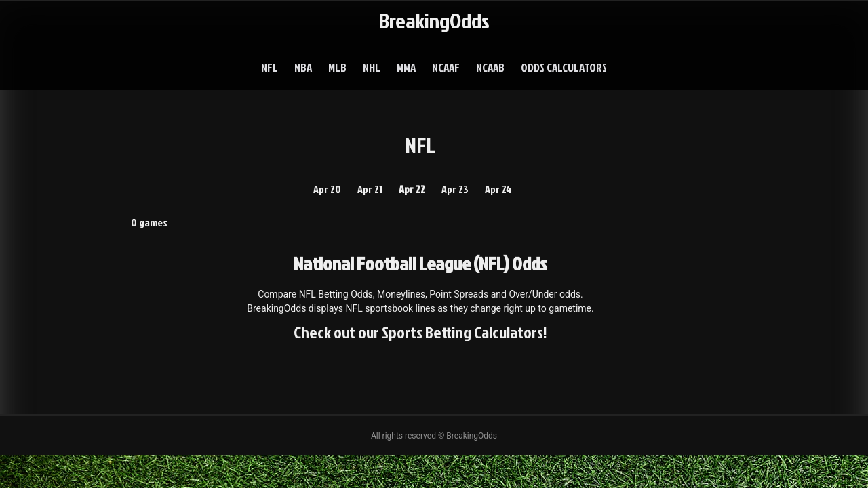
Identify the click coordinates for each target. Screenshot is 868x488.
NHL (372, 67)
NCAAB (490, 67)
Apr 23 (455, 189)
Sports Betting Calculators (462, 332)
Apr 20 (327, 189)
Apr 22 (412, 189)
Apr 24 (498, 189)
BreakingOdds (434, 20)
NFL (270, 67)
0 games (149, 222)
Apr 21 (370, 189)
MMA (406, 67)
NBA (303, 67)
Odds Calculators (564, 67)
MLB (337, 67)
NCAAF (446, 67)
